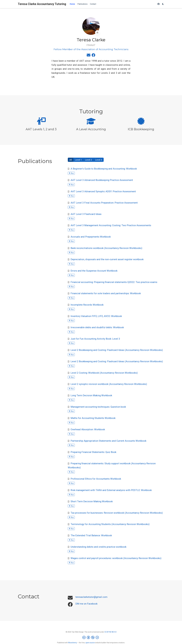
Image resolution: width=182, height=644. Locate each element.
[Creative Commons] (91, 637)
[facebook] (93, 56)
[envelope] (89, 56)
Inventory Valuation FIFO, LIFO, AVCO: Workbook (96, 316)
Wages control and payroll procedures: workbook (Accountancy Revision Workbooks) (116, 558)
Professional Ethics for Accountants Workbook (96, 479)
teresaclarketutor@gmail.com (91, 597)
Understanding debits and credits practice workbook (98, 547)
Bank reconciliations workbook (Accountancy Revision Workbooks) (106, 248)
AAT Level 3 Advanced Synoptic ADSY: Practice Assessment (103, 191)
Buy (71, 173)
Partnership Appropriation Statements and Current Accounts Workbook (108, 441)
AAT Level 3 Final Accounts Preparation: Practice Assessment (104, 203)
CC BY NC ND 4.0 (110, 632)
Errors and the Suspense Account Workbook (94, 271)
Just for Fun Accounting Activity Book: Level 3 (95, 339)
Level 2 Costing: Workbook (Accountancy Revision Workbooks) (104, 373)
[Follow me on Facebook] (159, 4)
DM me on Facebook (86, 604)
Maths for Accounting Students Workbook (93, 418)
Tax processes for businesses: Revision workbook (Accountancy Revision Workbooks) (117, 513)
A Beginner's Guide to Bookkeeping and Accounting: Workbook (104, 169)
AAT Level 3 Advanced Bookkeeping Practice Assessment (102, 180)
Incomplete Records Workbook (87, 305)
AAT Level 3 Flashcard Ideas (86, 214)
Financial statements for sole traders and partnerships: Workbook (106, 293)
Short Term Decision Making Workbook (92, 501)
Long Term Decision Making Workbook (91, 395)
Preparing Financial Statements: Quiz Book (93, 452)
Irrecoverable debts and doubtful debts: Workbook (97, 327)
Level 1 (78, 160)
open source (90, 643)
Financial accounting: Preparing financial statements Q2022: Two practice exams (114, 282)
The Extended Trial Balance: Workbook (91, 535)
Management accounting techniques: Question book (98, 407)
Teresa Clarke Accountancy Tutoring (42, 4)
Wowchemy (72, 643)
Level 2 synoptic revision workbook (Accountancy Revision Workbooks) (109, 384)
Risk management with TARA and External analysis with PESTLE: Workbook (111, 490)
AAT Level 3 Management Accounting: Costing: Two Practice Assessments (111, 225)
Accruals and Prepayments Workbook (91, 237)
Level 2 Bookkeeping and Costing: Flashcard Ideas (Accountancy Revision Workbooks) (117, 350)
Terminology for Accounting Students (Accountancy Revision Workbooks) (110, 524)
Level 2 (88, 160)
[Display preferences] (163, 4)
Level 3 (99, 160)
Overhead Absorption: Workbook (88, 429)
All (71, 160)
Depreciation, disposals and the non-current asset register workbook (107, 259)
